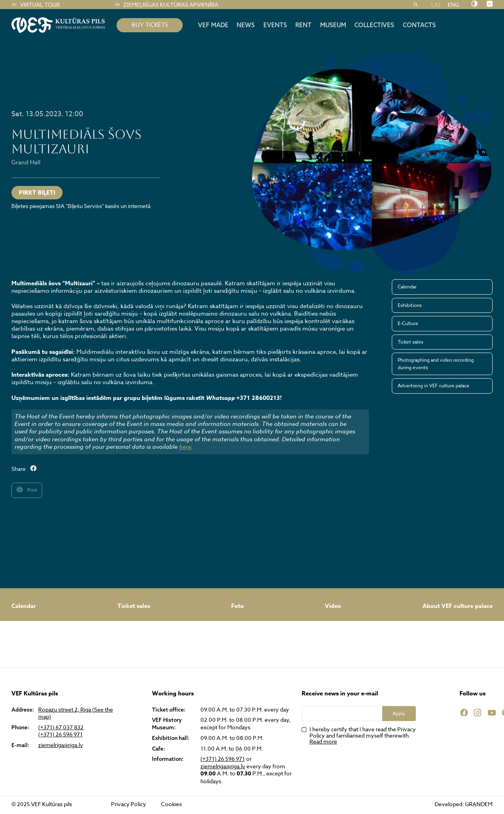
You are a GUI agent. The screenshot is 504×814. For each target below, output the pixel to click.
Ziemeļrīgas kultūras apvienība (166, 5)
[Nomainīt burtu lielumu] (490, 4)
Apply (399, 713)
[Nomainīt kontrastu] (474, 4)
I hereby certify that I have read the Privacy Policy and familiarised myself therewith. (363, 735)
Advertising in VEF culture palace (434, 386)
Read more (323, 741)
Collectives (374, 25)
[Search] (416, 5)
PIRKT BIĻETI (37, 192)
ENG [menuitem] (453, 5)
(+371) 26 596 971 (60, 734)
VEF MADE (213, 25)
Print (27, 490)
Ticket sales (410, 342)
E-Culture (408, 323)
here (185, 447)
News (246, 25)
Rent (303, 25)
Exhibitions (410, 305)
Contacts (419, 25)
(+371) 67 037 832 (61, 727)
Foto (237, 606)
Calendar (407, 287)
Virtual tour (35, 5)
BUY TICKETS (150, 25)
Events (275, 25)
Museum (333, 25)
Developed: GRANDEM (464, 804)
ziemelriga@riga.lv (61, 745)
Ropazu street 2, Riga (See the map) (76, 713)
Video (333, 606)
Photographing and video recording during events (436, 363)
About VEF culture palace (458, 606)
